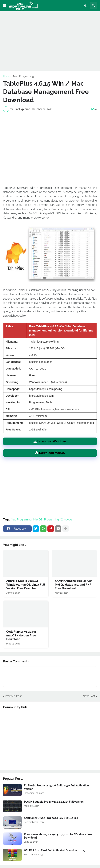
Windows (66, 520)
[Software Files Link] (12, 790)
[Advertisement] (50, 41)
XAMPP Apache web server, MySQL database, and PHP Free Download (74, 585)
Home (7, 76)
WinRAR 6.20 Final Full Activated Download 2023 (55, 850)
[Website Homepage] (23, 6)
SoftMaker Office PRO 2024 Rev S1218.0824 (51, 818)
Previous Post (13, 696)
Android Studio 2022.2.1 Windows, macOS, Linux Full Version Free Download (26, 585)
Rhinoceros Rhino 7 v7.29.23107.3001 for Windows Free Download (58, 836)
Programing (52, 520)
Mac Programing (24, 76)
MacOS (38, 520)
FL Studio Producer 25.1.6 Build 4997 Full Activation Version (56, 787)
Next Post (89, 696)
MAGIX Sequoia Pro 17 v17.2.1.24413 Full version (54, 802)
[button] (5, 6)
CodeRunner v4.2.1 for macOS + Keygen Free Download (21, 635)
